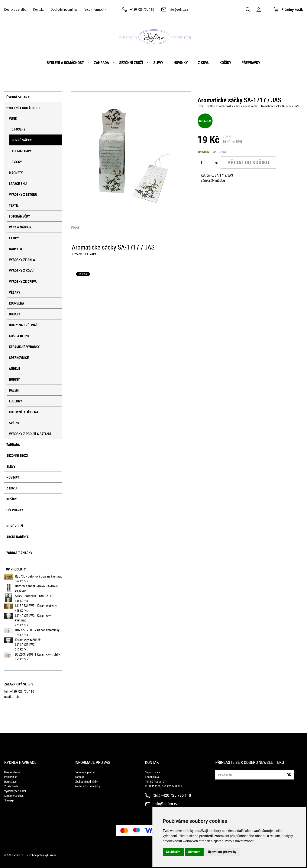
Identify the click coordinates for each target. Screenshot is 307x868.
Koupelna (17, 303)
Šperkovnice (19, 358)
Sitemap (9, 800)
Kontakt (38, 9)
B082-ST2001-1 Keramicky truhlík (38, 654)
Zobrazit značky (19, 553)
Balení (14, 390)
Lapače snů (18, 184)
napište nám (12, 697)
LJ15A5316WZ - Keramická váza (36, 606)
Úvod (201, 106)
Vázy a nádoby (20, 227)
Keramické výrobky (24, 347)
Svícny (14, 423)
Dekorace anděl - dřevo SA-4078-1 (37, 586)
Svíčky (17, 162)
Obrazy (15, 314)
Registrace (10, 782)
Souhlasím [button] (173, 852)
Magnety (16, 173)
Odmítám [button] (194, 852)
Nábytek (16, 249)
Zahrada (101, 62)
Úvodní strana (18, 97)
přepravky (251, 62)
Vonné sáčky (22, 140)
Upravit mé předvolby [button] (222, 852)
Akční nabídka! (18, 537)
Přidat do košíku (248, 162)
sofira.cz (19, 855)
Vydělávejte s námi (15, 791)
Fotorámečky (20, 216)
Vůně (13, 119)
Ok (289, 775)
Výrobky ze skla (22, 260)
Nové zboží (15, 526)
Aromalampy (22, 151)
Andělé (14, 369)
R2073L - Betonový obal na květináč (38, 576)
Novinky (181, 62)
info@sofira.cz (178, 9)
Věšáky (15, 292)
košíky (225, 62)
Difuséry (18, 129)
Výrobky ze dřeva (23, 282)
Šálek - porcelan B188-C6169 (34, 596)
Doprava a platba (15, 9)
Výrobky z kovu (21, 271)
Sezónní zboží (131, 62)
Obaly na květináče (24, 325)
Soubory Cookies (14, 796)
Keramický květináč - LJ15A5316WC (29, 642)
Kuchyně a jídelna (24, 412)
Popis (75, 227)
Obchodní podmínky (64, 9)
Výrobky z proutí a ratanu (30, 434)
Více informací (94, 9)
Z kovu (204, 62)
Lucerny (16, 401)
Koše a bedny (19, 336)
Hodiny (14, 379)
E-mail (219, 772)
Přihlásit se (11, 777)
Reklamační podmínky (87, 786)
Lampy (14, 238)
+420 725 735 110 (142, 9)
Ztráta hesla (11, 786)
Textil (14, 205)
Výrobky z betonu (23, 195)
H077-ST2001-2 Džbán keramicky (37, 630)
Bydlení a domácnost (65, 62)
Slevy (158, 62)
